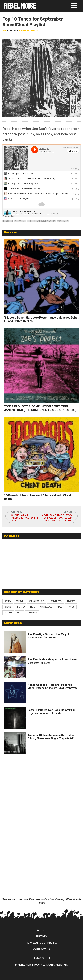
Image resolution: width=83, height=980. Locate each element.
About (41, 930)
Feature (71, 601)
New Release (46, 607)
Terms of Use (41, 958)
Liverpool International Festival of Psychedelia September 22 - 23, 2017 (57, 518)
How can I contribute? (41, 943)
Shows (8, 607)
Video (19, 613)
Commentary (56, 601)
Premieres (32, 613)
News (59, 607)
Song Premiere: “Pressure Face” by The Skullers (24, 518)
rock (30, 221)
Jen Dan (12, 31)
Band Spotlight (36, 601)
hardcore (8, 221)
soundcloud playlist (45, 221)
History (42, 936)
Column (20, 601)
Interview (21, 607)
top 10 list (63, 221)
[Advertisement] (42, 563)
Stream (8, 613)
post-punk (20, 221)
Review (8, 601)
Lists (33, 607)
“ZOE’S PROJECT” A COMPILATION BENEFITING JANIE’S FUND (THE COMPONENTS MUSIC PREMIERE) (40, 408)
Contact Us (42, 949)
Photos (71, 607)
